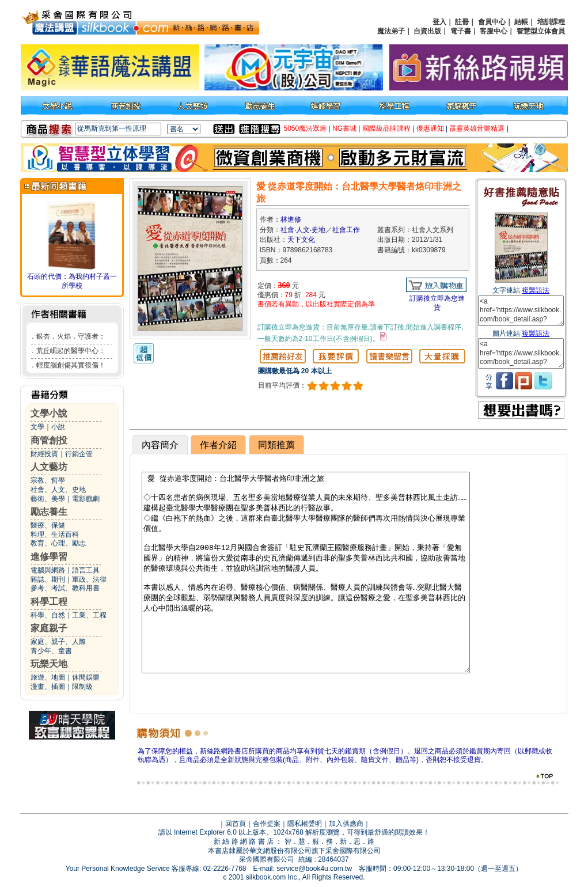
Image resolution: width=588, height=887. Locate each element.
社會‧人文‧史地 (303, 230)
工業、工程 (89, 615)
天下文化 (301, 240)
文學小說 (49, 413)
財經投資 (44, 454)
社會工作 (346, 230)
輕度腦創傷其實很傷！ (71, 365)
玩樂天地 (49, 664)
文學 (37, 427)
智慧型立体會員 (541, 31)
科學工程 (49, 602)
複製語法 (536, 290)
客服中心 (494, 31)
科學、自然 (48, 615)
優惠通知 (430, 128)
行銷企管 (79, 454)
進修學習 (49, 557)
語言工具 (86, 570)
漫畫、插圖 (48, 687)
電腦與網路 (48, 570)
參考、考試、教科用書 (65, 588)
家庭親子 (49, 628)
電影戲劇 (86, 499)
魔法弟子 (391, 31)
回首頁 (236, 824)
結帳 (521, 22)
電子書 (461, 31)
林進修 (291, 219)
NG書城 (344, 128)
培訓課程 (551, 22)
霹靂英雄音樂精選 (477, 128)
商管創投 (49, 440)
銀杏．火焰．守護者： (71, 336)
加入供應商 (346, 824)
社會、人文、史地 (58, 490)
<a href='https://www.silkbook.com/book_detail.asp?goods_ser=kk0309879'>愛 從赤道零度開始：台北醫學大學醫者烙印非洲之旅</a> (521, 311)
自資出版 (427, 31)
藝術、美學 (48, 499)
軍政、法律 (89, 579)
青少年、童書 (51, 651)
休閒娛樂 (86, 677)
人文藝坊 (49, 467)
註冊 (462, 22)
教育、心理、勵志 (58, 543)
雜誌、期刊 (48, 579)
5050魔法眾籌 (306, 128)
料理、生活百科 (55, 535)
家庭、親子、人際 (58, 642)
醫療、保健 (48, 525)
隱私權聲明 (305, 824)
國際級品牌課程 (386, 128)
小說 (58, 427)
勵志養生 (49, 512)
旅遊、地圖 (48, 677)
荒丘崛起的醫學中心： (71, 351)
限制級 (82, 687)
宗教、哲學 (48, 480)
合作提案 (267, 824)
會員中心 (492, 22)
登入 (439, 22)
